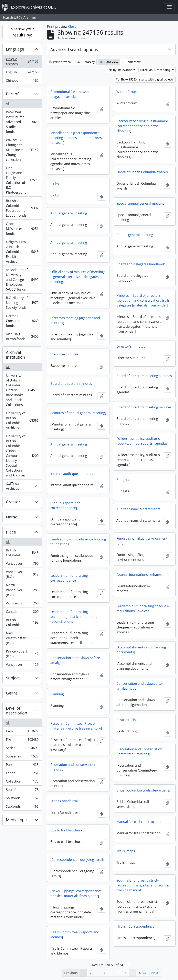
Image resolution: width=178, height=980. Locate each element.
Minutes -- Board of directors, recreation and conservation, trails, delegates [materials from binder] (143, 300)
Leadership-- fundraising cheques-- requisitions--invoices (143, 609)
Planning (57, 694)
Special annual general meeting (140, 203)
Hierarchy (86, 62)
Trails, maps (126, 851)
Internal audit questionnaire (72, 474)
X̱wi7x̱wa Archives (22, 486)
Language (15, 49)
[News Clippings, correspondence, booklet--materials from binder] (76, 893)
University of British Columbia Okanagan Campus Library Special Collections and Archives (22, 456)
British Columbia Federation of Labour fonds (22, 208)
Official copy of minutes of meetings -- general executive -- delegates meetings (78, 277)
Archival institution (15, 355)
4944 (143, 973)
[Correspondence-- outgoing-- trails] (78, 860)
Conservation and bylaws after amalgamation (140, 686)
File (22, 740)
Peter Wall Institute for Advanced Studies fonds (22, 122)
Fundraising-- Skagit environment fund (142, 541)
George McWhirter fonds (22, 229)
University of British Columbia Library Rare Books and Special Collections (22, 390)
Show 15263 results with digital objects (145, 79)
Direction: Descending (156, 70)
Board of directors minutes (71, 384)
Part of (12, 94)
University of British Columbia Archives (22, 420)
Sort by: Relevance (120, 70)
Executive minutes (64, 354)
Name (12, 517)
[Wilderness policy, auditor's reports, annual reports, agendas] (142, 441)
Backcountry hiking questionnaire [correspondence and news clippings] (142, 126)
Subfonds (22, 807)
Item (22, 732)
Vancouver (22, 564)
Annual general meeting (69, 213)
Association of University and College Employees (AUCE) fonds (22, 280)
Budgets (123, 480)
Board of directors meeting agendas (144, 376)
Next (155, 973)
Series (22, 749)
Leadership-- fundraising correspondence (69, 578)
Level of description (17, 710)
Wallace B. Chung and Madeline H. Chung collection (22, 150)
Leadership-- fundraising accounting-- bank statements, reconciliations (74, 617)
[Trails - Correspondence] (136, 926)
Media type (16, 820)
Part (22, 766)
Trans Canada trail (64, 801)
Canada (22, 612)
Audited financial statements (138, 509)
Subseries (22, 757)
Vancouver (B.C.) (22, 574)
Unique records (22, 61)
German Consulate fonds (22, 321)
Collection (22, 782)
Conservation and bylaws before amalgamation (75, 660)
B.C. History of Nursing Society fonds (22, 303)
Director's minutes (131, 346)
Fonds (22, 774)
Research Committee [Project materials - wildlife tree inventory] (76, 726)
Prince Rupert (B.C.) (22, 654)
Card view (109, 62)
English (22, 73)
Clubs (55, 184)
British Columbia (22, 553)
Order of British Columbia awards (142, 172)
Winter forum (127, 92)
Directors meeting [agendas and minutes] (75, 320)
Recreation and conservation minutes (73, 767)
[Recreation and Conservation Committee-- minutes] (139, 752)
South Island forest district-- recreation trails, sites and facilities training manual (143, 885)
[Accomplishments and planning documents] (141, 650)
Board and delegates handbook (141, 264)
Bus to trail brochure (66, 830)
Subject (13, 678)
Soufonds (22, 799)
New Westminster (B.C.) (22, 638)
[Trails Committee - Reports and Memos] (75, 935)
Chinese (22, 81)
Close (72, 26)
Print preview (60, 62)
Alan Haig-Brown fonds (22, 336)
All (8, 104)
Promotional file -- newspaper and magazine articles (76, 94)
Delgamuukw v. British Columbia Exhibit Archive (22, 252)
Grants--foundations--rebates (139, 575)
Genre (12, 693)
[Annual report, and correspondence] (65, 505)
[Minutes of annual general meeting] (78, 413)
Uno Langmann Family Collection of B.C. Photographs (22, 180)
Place (11, 532)
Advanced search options (74, 49)
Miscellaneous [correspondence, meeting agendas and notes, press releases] (77, 138)
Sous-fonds (22, 791)
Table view (131, 62)
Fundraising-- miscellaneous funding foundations (78, 542)
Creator (13, 502)
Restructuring (127, 720)
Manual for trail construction (139, 822)
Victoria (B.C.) (22, 604)
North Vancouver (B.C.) (22, 590)
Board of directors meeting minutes (144, 407)
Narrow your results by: (22, 32)
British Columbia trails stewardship (143, 790)
